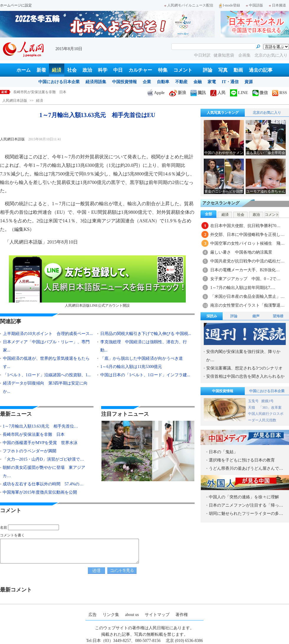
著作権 (182, 615)
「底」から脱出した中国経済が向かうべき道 (142, 358)
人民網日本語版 (15, 101)
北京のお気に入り (271, 55)
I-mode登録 (230, 5)
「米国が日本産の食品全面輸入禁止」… (247, 296)
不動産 (181, 82)
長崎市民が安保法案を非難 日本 (34, 434)
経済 (57, 70)
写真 (223, 70)
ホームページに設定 (16, 5)
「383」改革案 (270, 408)
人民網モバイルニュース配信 (189, 5)
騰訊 (198, 93)
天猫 (252, 408)
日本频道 (277, 5)
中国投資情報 (124, 82)
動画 (238, 70)
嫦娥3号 (267, 401)
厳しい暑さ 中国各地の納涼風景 (241, 252)
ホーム (24, 70)
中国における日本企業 (59, 82)
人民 (218, 93)
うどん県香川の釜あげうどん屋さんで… (246, 468)
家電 (212, 82)
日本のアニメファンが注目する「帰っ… (246, 505)
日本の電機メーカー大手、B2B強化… (245, 270)
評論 (208, 70)
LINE (239, 93)
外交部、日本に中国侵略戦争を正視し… (247, 235)
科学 (103, 70)
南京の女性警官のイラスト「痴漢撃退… (247, 305)
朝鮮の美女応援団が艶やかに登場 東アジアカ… (44, 472)
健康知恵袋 (224, 55)
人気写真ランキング (223, 113)
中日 (118, 70)
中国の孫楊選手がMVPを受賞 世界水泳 (40, 443)
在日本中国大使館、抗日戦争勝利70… (245, 226)
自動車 (163, 82)
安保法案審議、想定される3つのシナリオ (244, 368)
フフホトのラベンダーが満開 (29, 451)
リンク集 (111, 615)
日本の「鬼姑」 (223, 452)
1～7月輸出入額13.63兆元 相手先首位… (40, 426)
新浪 (178, 93)
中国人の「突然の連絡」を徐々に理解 (244, 497)
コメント (183, 70)
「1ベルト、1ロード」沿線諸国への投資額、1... (47, 375)
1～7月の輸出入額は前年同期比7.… (243, 288)
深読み (212, 316)
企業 (147, 82)
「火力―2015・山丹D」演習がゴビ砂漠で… (43, 459)
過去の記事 (261, 70)
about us (132, 615)
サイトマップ (157, 615)
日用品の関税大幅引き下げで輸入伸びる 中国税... (146, 334)
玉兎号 (253, 401)
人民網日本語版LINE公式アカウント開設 (97, 281)
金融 (198, 82)
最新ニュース (16, 414)
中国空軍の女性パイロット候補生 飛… (247, 243)
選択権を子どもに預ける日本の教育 (242, 460)
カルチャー (140, 70)
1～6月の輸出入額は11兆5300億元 (131, 367)
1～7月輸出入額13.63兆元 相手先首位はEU (48, 92)
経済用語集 (96, 82)
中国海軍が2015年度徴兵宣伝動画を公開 (40, 492)
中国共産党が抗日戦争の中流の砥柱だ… (247, 261)
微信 (260, 93)
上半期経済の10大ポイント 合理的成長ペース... (48, 334)
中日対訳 (202, 55)
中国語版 (254, 5)
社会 (72, 70)
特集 (163, 70)
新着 (41, 70)
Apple (156, 93)
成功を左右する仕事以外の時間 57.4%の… (43, 484)
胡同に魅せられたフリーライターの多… (246, 514)
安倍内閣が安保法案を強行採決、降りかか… (243, 356)
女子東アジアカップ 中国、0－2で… (245, 279)
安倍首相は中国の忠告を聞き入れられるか (245, 376)
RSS (280, 93)
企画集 (245, 55)
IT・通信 (230, 82)
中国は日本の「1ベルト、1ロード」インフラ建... (145, 375)
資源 (249, 82)
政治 (87, 70)
